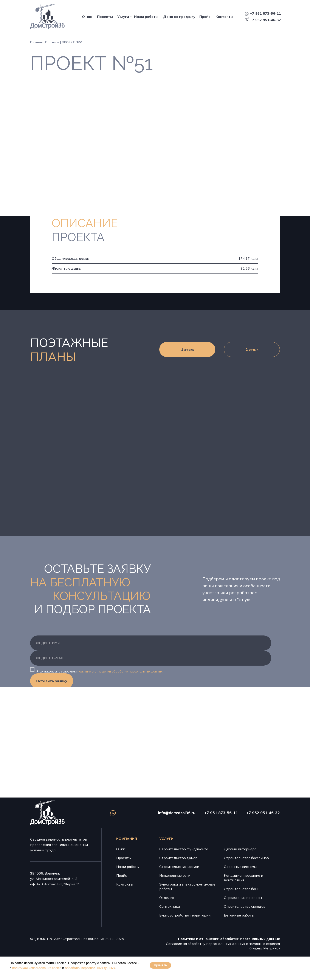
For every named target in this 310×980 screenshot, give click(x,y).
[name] (151, 643)
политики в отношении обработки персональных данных (120, 671)
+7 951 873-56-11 (265, 13)
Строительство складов (245, 906)
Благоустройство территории (185, 915)
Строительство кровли (179, 867)
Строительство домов (178, 858)
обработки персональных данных (90, 968)
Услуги (123, 17)
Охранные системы (240, 867)
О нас (87, 17)
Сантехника (170, 906)
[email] (151, 658)
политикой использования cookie (37, 968)
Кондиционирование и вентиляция (243, 878)
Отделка (167, 898)
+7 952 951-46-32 (265, 20)
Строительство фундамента (184, 849)
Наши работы (146, 17)
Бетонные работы (239, 915)
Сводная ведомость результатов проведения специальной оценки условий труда (59, 845)
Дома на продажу (179, 17)
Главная (36, 42)
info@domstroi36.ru (177, 813)
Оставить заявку (52, 681)
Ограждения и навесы (243, 898)
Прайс (205, 17)
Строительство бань (242, 889)
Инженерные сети (175, 875)
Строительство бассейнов (246, 858)
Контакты (224, 17)
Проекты (105, 17)
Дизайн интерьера (240, 849)
